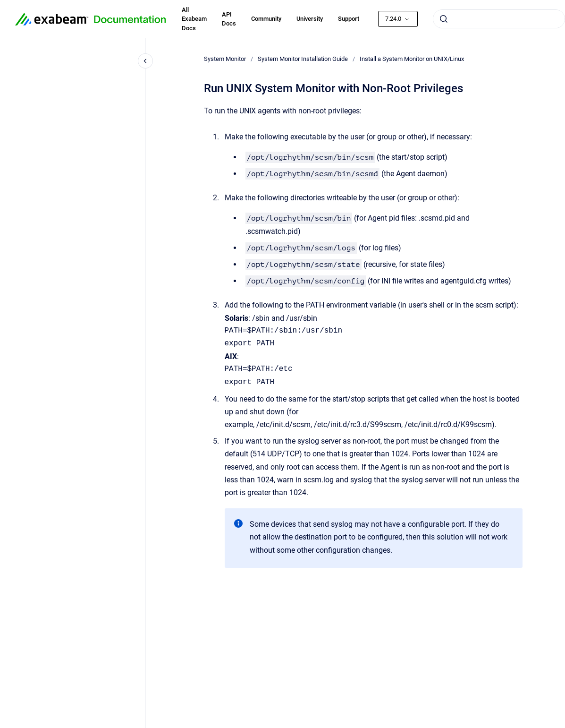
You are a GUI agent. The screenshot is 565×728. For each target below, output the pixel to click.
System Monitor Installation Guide (303, 59)
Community (266, 19)
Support (349, 19)
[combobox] (499, 19)
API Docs (229, 19)
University (310, 19)
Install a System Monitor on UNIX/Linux (412, 59)
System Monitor (225, 59)
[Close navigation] (145, 61)
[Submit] (444, 19)
